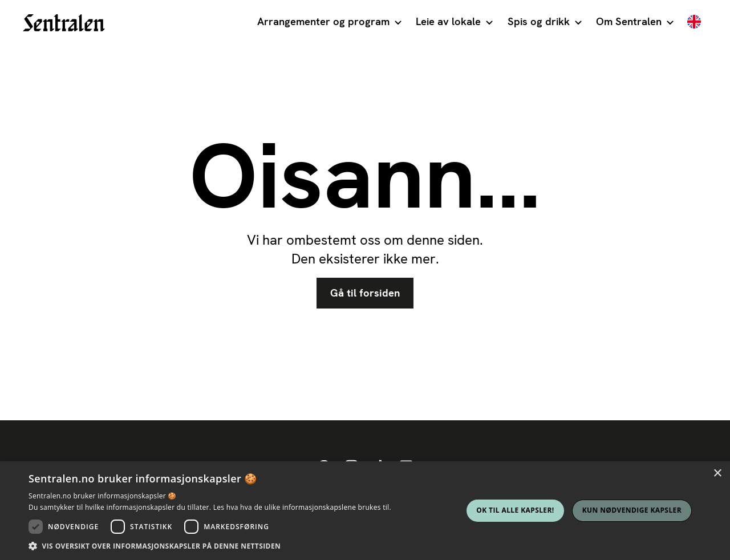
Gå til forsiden (365, 293)
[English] (694, 23)
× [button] (717, 474)
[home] (64, 23)
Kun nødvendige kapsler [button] (632, 510)
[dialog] (365, 511)
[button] (329, 23)
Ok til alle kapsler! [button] (515, 510)
